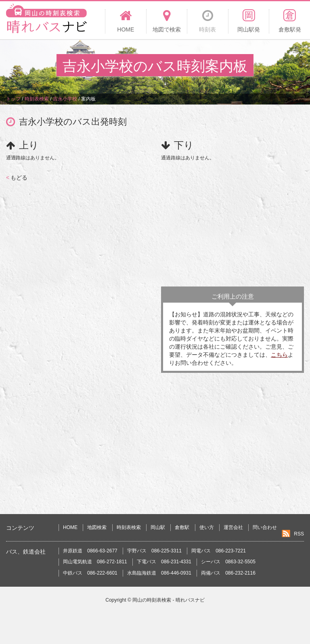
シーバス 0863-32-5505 (228, 562)
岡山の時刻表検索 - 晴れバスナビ (169, 600)
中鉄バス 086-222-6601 (90, 573)
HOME (70, 527)
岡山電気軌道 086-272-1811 (95, 562)
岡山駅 (158, 527)
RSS (299, 534)
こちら (279, 355)
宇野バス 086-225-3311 (154, 551)
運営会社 (233, 527)
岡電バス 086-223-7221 (219, 551)
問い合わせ (265, 527)
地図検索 (97, 527)
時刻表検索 (129, 527)
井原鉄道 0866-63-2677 (90, 551)
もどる (17, 178)
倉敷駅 (182, 527)
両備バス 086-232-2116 (228, 573)
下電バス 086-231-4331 (164, 562)
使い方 (207, 527)
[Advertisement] (232, 222)
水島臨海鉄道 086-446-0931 (159, 573)
